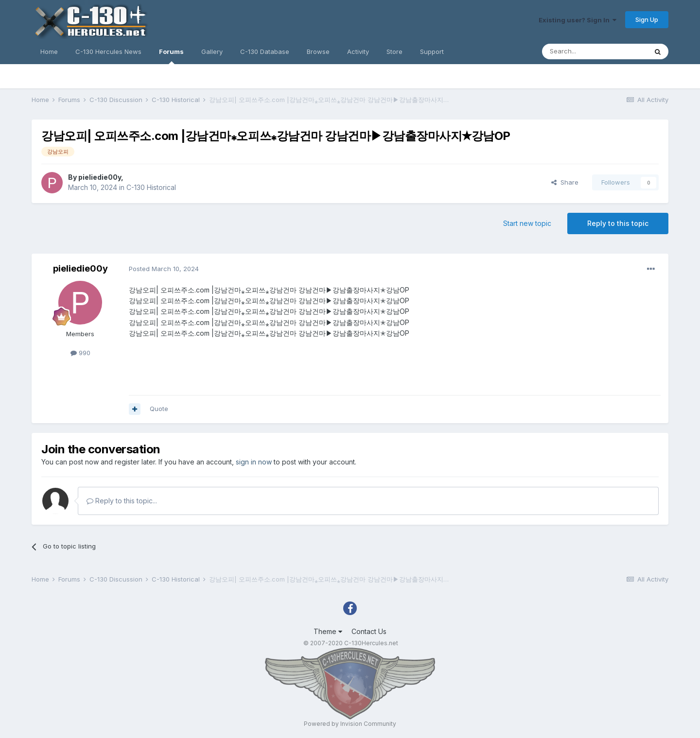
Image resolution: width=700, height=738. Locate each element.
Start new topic (527, 223)
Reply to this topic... (122, 501)
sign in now (254, 462)
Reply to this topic (618, 223)
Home (49, 51)
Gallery (212, 51)
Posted (164, 269)
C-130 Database (265, 51)
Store (394, 51)
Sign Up (647, 19)
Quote (159, 409)
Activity (358, 51)
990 (80, 353)
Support (432, 51)
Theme (328, 631)
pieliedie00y (100, 177)
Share (565, 182)
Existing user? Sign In (577, 20)
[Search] (595, 51)
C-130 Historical (151, 187)
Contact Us (369, 631)
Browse (318, 51)
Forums (171, 56)
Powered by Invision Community (350, 724)
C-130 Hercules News (108, 51)
